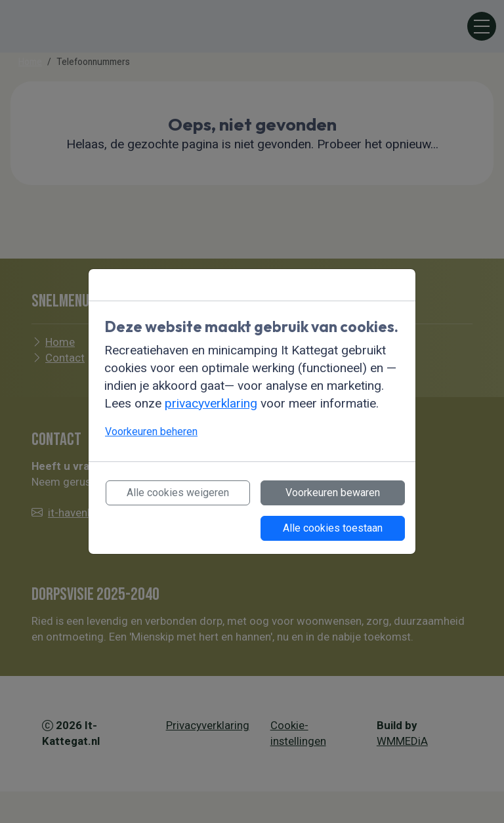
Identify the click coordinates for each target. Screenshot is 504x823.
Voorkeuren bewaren (333, 493)
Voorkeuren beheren (151, 432)
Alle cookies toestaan (333, 528)
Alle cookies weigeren (178, 493)
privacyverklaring (211, 403)
